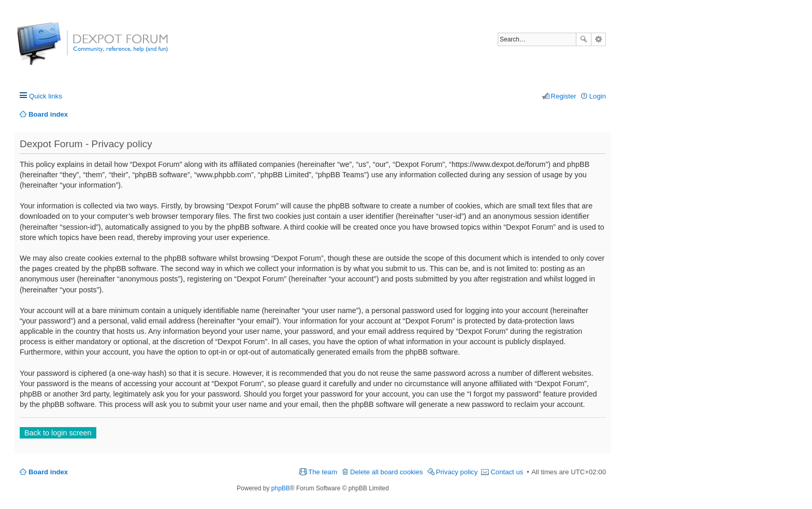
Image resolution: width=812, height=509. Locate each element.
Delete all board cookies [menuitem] (387, 472)
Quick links (46, 96)
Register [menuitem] (564, 96)
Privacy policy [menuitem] (457, 472)
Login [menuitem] (598, 96)
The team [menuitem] (323, 472)
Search (584, 39)
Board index (48, 472)
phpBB (281, 488)
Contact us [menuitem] (507, 472)
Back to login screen (58, 433)
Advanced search (598, 39)
